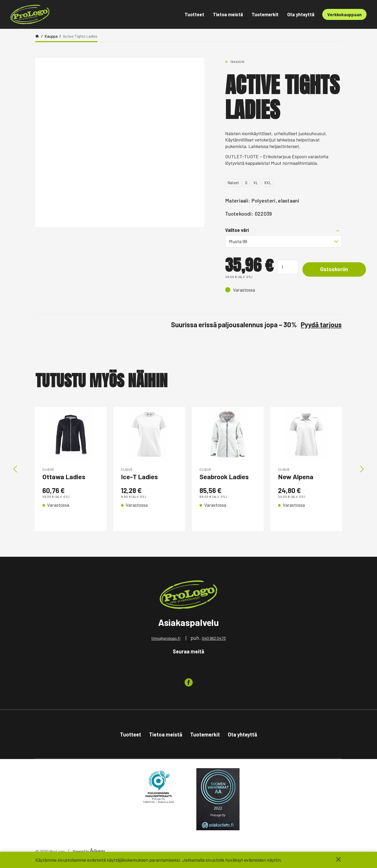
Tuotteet (194, 14)
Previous (15, 470)
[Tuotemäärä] (288, 267)
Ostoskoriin (335, 269)
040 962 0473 (214, 640)
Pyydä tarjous (321, 324)
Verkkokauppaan (344, 14)
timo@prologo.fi (166, 640)
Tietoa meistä (228, 14)
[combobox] (283, 241)
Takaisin (237, 62)
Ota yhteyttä (301, 14)
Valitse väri (237, 230)
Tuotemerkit (265, 14)
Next (362, 470)
